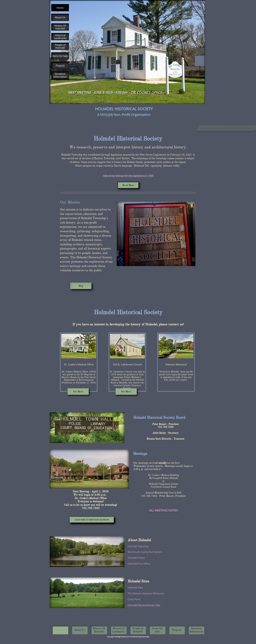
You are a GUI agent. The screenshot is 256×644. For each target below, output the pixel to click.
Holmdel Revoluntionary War (144, 605)
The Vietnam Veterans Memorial (146, 593)
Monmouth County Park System (145, 552)
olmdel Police (137, 558)
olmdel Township (139, 546)
